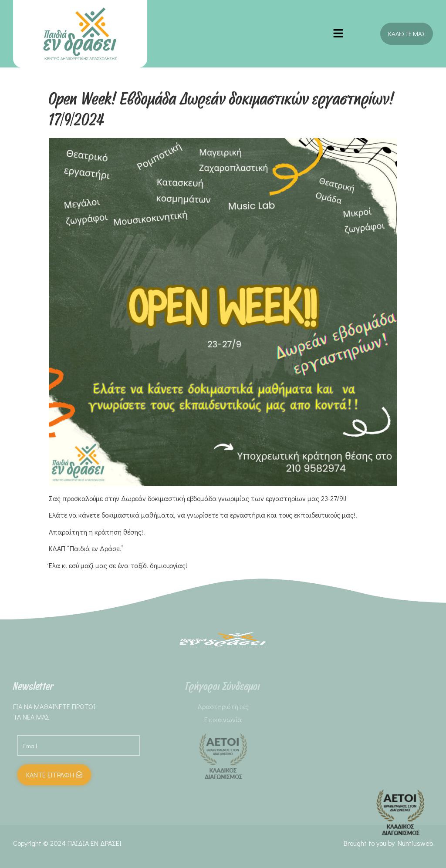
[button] (338, 34)
